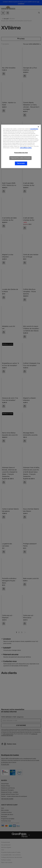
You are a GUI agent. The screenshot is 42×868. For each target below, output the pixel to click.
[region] (21, 146)
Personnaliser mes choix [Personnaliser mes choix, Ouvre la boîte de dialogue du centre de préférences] (21, 153)
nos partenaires (34, 129)
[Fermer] (38, 127)
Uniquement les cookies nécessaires (20, 158)
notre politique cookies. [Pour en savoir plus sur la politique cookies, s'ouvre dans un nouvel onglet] (26, 148)
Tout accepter (21, 163)
